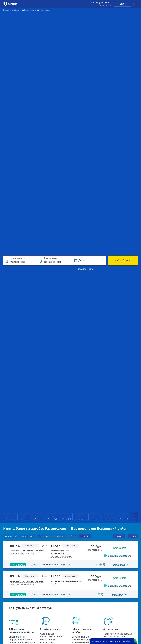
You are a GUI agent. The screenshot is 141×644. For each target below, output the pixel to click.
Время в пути (44, 536)
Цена (83, 536)
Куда (132, 536)
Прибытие (59, 536)
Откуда (118, 536)
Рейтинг (72, 536)
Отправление (11, 536)
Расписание (27, 536)
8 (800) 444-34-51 (102, 3)
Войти (122, 4)
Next (137, 517)
